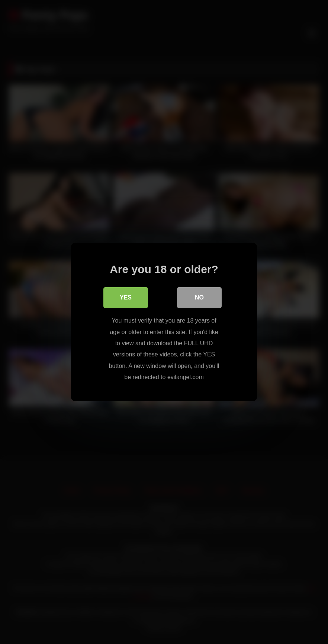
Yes (126, 297)
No (199, 297)
